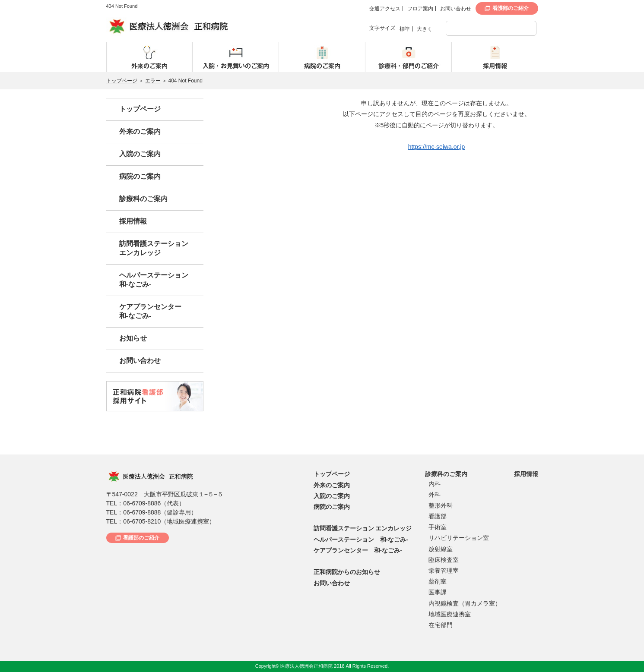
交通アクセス (385, 9)
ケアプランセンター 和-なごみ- (358, 550)
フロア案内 (420, 9)
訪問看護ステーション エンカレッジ (363, 528)
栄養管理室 (444, 571)
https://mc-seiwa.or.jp (437, 147)
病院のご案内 (140, 176)
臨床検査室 (444, 560)
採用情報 (133, 221)
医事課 (438, 592)
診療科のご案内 (143, 199)
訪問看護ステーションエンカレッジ (154, 248)
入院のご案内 (140, 154)
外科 (435, 495)
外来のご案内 (140, 131)
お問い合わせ (456, 9)
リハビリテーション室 (459, 538)
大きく (425, 29)
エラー (153, 81)
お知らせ (133, 338)
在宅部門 (441, 625)
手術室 (438, 527)
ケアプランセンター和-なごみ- (150, 311)
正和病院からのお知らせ (347, 572)
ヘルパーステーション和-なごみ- (154, 280)
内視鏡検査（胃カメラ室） (465, 603)
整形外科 (441, 505)
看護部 (438, 516)
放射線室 (441, 549)
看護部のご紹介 (511, 8)
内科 (435, 484)
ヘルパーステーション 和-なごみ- (361, 539)
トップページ (122, 81)
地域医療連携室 (450, 614)
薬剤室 (438, 581)
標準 (405, 29)
